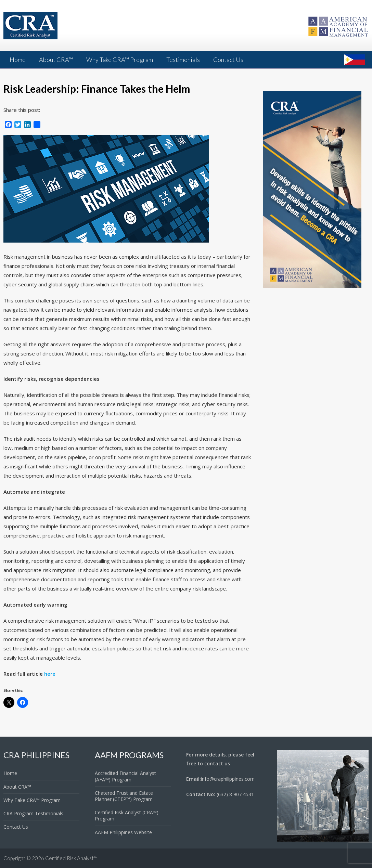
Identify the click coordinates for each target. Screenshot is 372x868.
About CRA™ (56, 60)
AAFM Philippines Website (123, 832)
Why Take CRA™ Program (120, 60)
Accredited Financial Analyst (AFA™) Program (125, 776)
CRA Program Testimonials (33, 813)
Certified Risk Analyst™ (71, 858)
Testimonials (183, 60)
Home (18, 60)
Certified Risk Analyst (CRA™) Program (127, 815)
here (50, 674)
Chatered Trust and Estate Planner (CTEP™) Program (124, 796)
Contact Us (228, 60)
